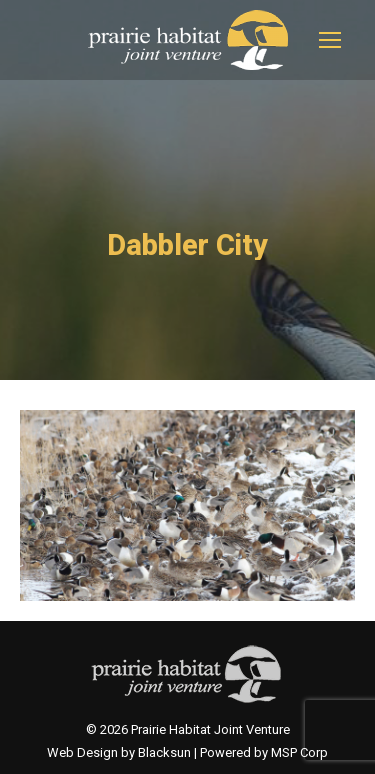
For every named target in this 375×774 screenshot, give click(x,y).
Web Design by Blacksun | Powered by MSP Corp (187, 752)
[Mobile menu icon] (330, 40)
